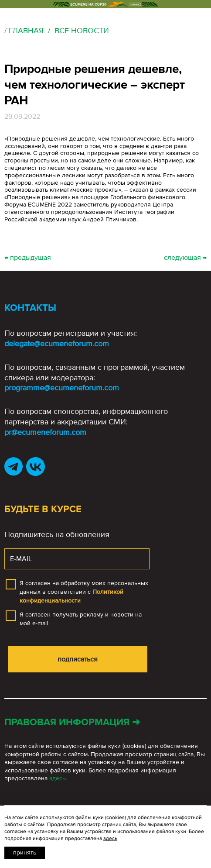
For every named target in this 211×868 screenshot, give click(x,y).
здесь (57, 778)
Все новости (82, 31)
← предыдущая (28, 258)
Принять (25, 852)
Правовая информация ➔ (72, 722)
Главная (26, 31)
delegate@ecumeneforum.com (57, 344)
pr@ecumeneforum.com (45, 432)
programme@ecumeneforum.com (62, 388)
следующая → (185, 258)
